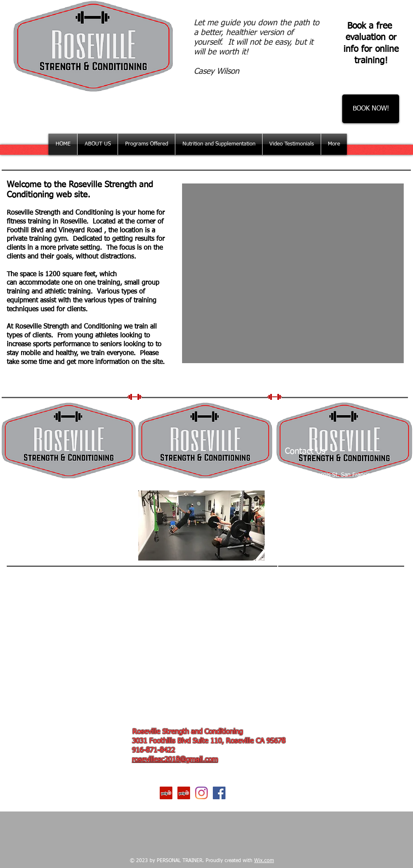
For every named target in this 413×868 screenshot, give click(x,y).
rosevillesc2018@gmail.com (175, 760)
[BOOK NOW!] (371, 109)
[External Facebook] (65, 525)
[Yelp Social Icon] (166, 793)
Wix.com (264, 861)
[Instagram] (201, 793)
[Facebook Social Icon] (219, 793)
